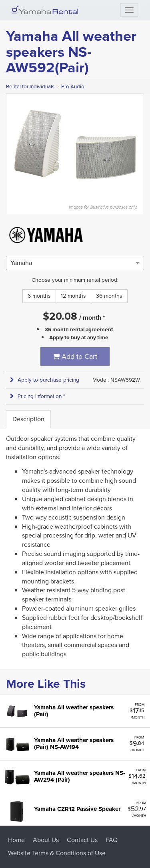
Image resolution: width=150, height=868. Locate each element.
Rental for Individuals (30, 87)
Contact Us (82, 840)
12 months (73, 296)
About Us (46, 840)
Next (140, 145)
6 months (39, 296)
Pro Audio (73, 87)
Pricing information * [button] (38, 396)
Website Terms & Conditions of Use (57, 853)
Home (16, 840)
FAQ (112, 840)
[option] (21, 263)
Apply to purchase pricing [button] (45, 380)
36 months (109, 296)
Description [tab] (28, 419)
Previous (10, 145)
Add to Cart (75, 356)
